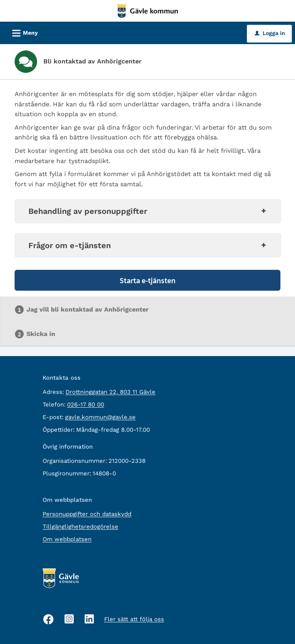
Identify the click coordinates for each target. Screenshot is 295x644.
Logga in (270, 33)
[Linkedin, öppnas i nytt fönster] (89, 619)
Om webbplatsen (67, 539)
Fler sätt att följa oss (134, 619)
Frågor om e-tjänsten (148, 245)
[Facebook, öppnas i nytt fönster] (49, 619)
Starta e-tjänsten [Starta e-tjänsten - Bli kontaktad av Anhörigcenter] (147, 280)
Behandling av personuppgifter (148, 211)
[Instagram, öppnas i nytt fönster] (69, 619)
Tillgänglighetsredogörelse (80, 527)
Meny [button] (22, 32)
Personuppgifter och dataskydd (87, 514)
